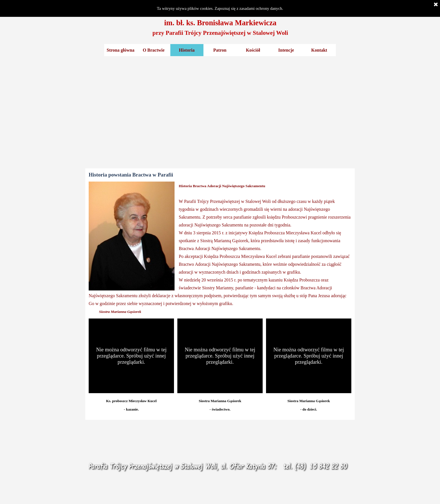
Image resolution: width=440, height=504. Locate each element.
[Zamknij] (436, 5)
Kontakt (319, 50)
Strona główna (121, 50)
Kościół (253, 50)
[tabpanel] (220, 27)
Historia (187, 50)
